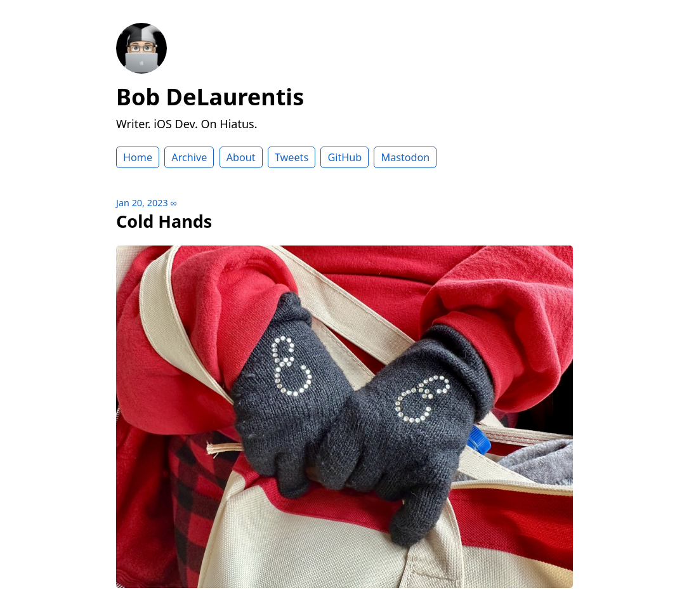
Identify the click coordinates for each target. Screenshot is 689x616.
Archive (189, 157)
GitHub (344, 157)
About (241, 157)
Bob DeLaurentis (210, 97)
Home (138, 157)
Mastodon (405, 157)
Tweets (292, 157)
